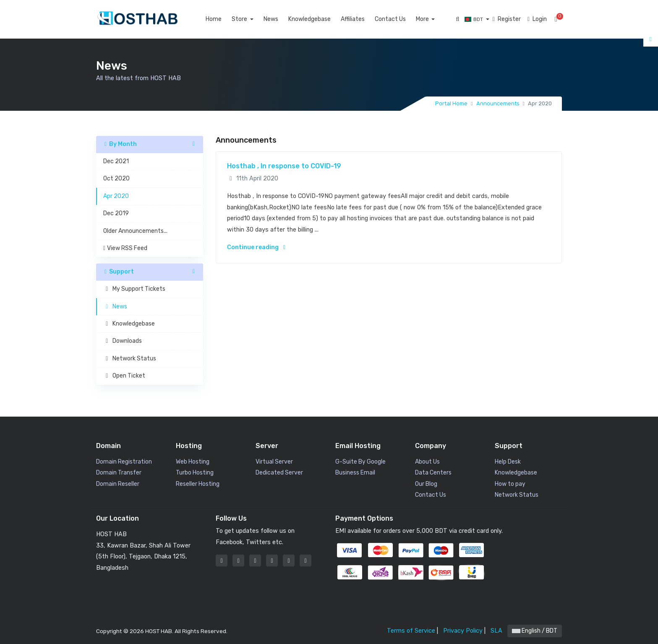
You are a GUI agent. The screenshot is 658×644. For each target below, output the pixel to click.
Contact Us (400, 19)
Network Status (517, 495)
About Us (427, 462)
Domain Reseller (118, 484)
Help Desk (508, 462)
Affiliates (362, 19)
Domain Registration (124, 462)
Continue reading (256, 247)
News (281, 19)
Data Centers (433, 473)
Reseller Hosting (198, 484)
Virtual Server (274, 462)
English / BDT (535, 631)
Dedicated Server (279, 473)
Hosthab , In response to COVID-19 (284, 166)
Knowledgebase (319, 19)
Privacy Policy (463, 631)
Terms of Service (411, 631)
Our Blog (426, 484)
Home (223, 19)
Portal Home (451, 103)
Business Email (355, 473)
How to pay (510, 484)
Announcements (498, 103)
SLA (496, 631)
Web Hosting (193, 462)
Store (250, 19)
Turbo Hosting (195, 473)
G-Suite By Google (360, 462)
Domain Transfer (119, 473)
